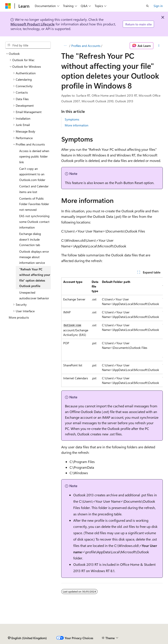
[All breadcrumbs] (65, 46)
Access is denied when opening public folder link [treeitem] (34, 156)
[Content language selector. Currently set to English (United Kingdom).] (27, 638)
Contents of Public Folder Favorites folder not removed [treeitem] (34, 204)
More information (77, 125)
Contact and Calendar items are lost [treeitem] (34, 189)
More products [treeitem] (19, 317)
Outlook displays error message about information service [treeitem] (34, 257)
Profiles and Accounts (86, 46)
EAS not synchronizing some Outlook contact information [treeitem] (34, 222)
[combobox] (28, 45)
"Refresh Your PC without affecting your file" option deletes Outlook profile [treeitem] (35, 278)
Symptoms (72, 119)
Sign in (158, 6)
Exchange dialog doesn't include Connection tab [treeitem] (30, 239)
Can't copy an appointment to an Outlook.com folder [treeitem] (32, 174)
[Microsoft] (8, 6)
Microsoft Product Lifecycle (33, 24)
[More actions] (159, 46)
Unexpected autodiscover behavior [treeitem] (34, 295)
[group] (112, 332)
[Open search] (147, 6)
